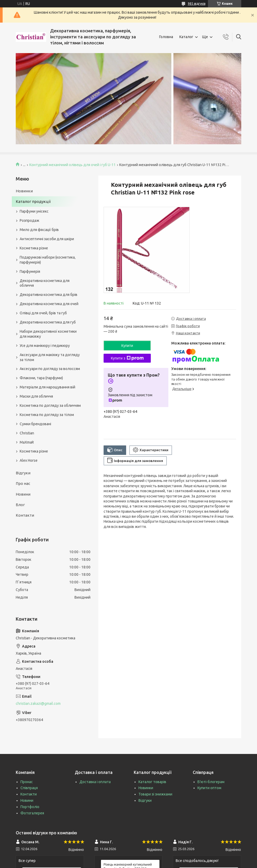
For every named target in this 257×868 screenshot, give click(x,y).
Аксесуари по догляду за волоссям (50, 369)
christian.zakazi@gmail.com (38, 703)
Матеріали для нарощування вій (47, 387)
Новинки (24, 191)
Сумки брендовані (35, 424)
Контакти (25, 515)
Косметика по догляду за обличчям (50, 405)
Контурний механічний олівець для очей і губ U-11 (73, 165)
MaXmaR (27, 442)
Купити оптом (209, 788)
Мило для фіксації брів (39, 230)
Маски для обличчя (36, 396)
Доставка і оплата (95, 782)
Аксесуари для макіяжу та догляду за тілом (50, 357)
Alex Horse (29, 460)
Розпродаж (30, 220)
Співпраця (29, 788)
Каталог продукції (33, 201)
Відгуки (23, 473)
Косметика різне (34, 248)
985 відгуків (197, 4)
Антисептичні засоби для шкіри (47, 239)
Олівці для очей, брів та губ (43, 313)
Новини (23, 494)
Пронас (27, 782)
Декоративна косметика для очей (49, 304)
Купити (127, 346)
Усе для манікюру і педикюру (45, 346)
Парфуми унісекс (34, 211)
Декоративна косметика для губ (48, 322)
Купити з (127, 358)
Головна (166, 37)
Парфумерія (30, 271)
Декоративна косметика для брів (49, 295)
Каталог (186, 37)
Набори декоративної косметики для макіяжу (48, 334)
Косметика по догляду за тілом (47, 415)
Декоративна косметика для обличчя (45, 283)
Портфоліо (30, 807)
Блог (20, 505)
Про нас (23, 483)
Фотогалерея (32, 813)
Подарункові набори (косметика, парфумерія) (48, 260)
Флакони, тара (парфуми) (41, 378)
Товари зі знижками (155, 794)
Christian (27, 433)
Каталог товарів (152, 782)
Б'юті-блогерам (211, 782)
